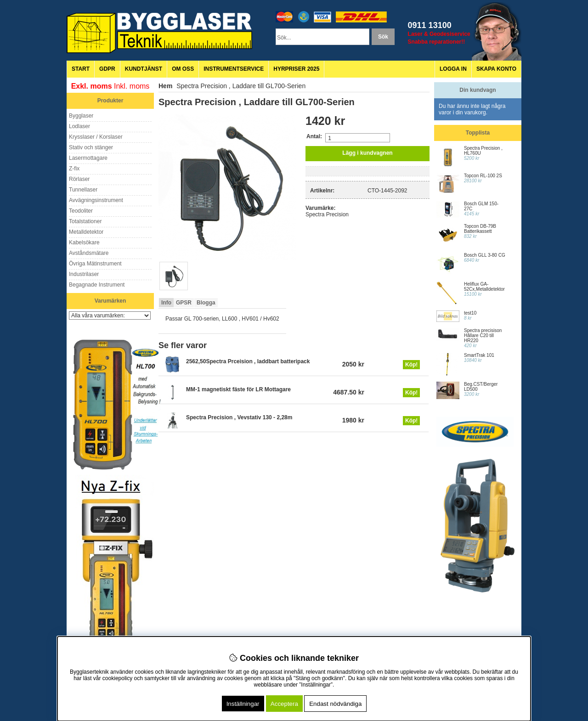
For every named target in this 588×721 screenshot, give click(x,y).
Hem (165, 86)
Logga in (453, 69)
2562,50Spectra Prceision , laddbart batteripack (248, 361)
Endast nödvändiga (335, 704)
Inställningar (243, 704)
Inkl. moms (132, 86)
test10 (470, 313)
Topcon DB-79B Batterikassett (480, 229)
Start (81, 69)
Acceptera (284, 704)
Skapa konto (496, 69)
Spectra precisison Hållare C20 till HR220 (483, 335)
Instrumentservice (234, 69)
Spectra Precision (327, 214)
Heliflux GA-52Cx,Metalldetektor (484, 287)
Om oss (183, 69)
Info (166, 303)
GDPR (107, 69)
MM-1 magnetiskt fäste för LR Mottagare (238, 389)
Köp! (411, 365)
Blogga (206, 303)
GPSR (184, 303)
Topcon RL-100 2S (483, 176)
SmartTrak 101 (479, 355)
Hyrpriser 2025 (296, 69)
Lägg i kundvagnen (367, 153)
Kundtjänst (144, 69)
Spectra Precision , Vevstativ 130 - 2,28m (239, 417)
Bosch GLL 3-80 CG (485, 255)
